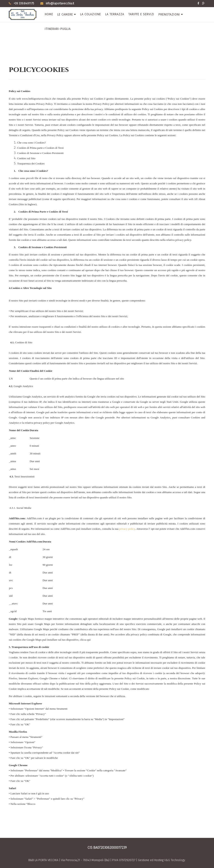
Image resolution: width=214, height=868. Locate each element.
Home (49, 14)
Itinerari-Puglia (58, 29)
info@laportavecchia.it (60, 3)
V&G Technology (175, 860)
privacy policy (127, 529)
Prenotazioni (169, 15)
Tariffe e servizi (141, 14)
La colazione (90, 14)
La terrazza (115, 14)
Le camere (65, 15)
